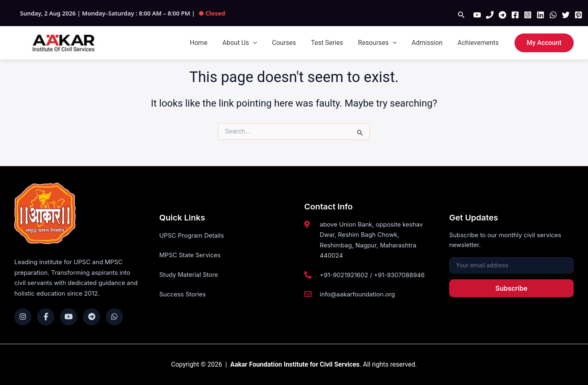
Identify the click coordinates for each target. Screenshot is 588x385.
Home (211, 43)
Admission (430, 43)
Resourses (382, 43)
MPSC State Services (190, 255)
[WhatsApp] (553, 15)
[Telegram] (502, 15)
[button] (461, 15)
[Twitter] (566, 15)
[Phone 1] (490, 15)
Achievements (479, 43)
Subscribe (511, 288)
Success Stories (183, 295)
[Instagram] (528, 15)
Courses (293, 43)
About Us (250, 43)
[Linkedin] (540, 15)
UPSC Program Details (192, 235)
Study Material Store (189, 275)
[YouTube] (477, 15)
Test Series (334, 43)
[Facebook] (515, 15)
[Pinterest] (578, 15)
